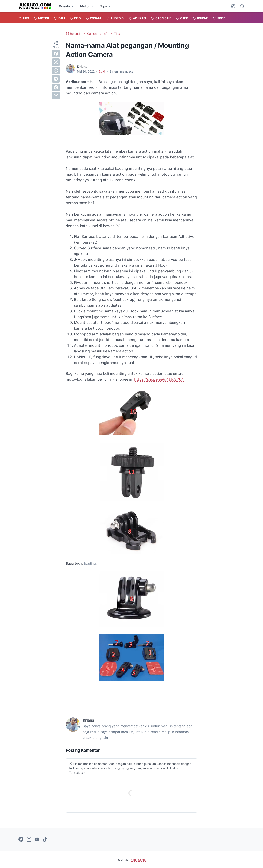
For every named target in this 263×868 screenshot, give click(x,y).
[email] (56, 96)
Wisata (65, 6)
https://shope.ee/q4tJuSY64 (159, 379)
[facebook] (56, 54)
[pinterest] (56, 87)
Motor (85, 6)
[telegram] (56, 79)
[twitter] (56, 62)
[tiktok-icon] (45, 840)
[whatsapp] (56, 70)
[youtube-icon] (37, 840)
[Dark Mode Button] (233, 6)
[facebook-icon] (21, 840)
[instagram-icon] (29, 840)
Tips (104, 6)
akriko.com (138, 860)
